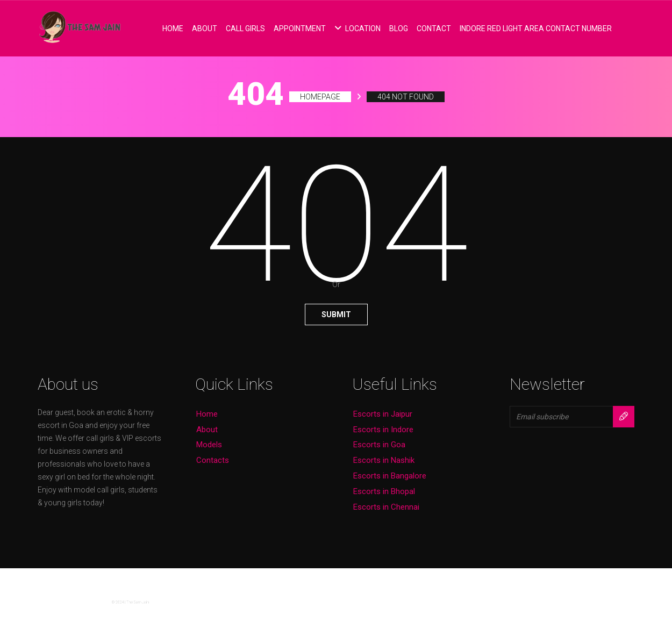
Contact (434, 28)
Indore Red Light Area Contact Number (536, 28)
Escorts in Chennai (386, 507)
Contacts (213, 460)
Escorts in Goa (379, 445)
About (205, 28)
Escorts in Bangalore (390, 476)
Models (209, 445)
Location (358, 28)
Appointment (300, 28)
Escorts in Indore (383, 430)
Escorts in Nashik (384, 460)
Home (173, 28)
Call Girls (245, 28)
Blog (399, 28)
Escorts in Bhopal (384, 491)
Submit (336, 315)
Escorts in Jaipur (383, 414)
